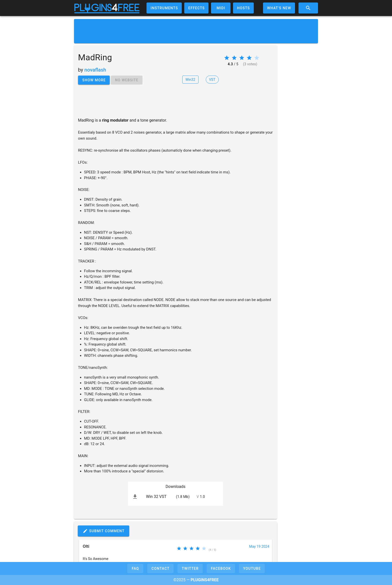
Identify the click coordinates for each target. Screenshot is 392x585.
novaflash (95, 70)
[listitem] (175, 497)
